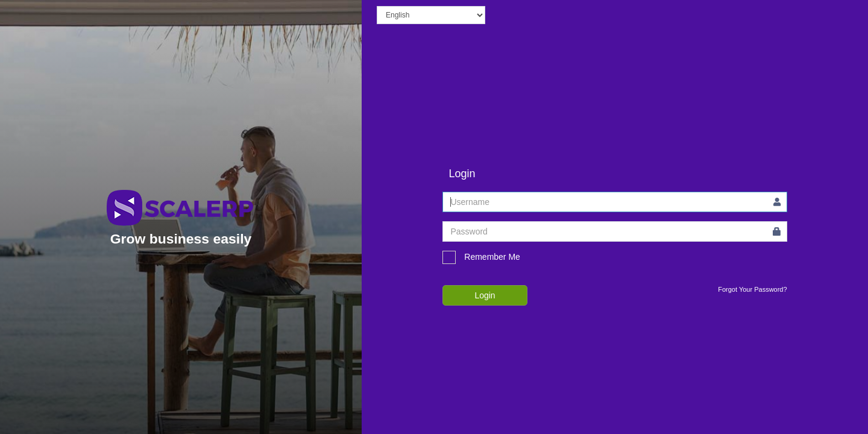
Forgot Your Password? (752, 289)
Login (485, 295)
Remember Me (481, 257)
